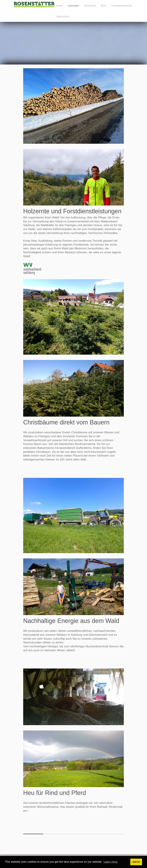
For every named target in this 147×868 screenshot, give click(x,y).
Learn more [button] (111, 862)
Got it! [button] (136, 862)
